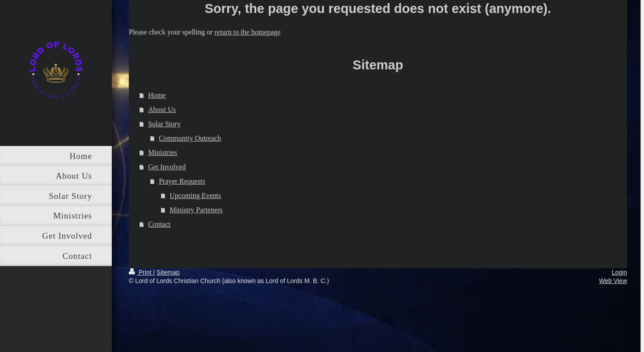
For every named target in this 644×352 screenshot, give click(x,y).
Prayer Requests (182, 181)
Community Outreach (190, 138)
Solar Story (164, 124)
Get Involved (167, 167)
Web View (613, 281)
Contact (159, 224)
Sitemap (168, 272)
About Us (162, 109)
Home (157, 95)
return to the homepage (248, 32)
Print (141, 272)
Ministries (163, 152)
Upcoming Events (195, 195)
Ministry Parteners (196, 210)
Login (619, 272)
